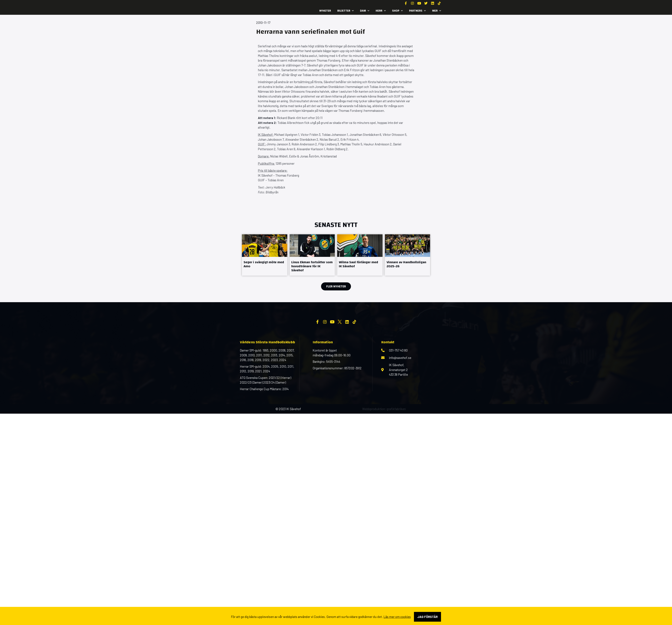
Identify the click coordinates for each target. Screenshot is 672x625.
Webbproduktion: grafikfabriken (384, 436)
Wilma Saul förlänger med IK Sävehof (359, 264)
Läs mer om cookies (397, 617)
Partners (417, 11)
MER (437, 11)
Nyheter (325, 11)
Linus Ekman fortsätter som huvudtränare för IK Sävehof (312, 266)
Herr (381, 11)
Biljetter (345, 11)
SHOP (397, 11)
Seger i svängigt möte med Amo (264, 264)
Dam (365, 11)
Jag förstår (427, 617)
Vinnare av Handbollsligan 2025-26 (406, 264)
